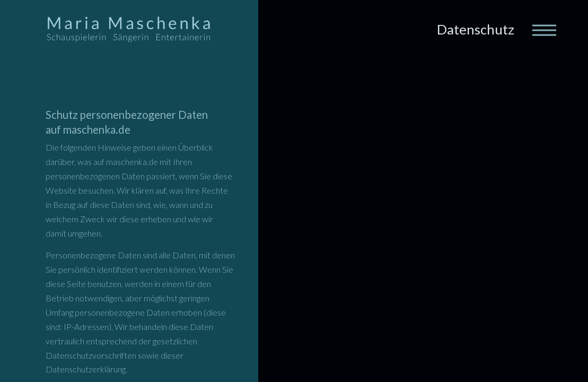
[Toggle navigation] (543, 29)
